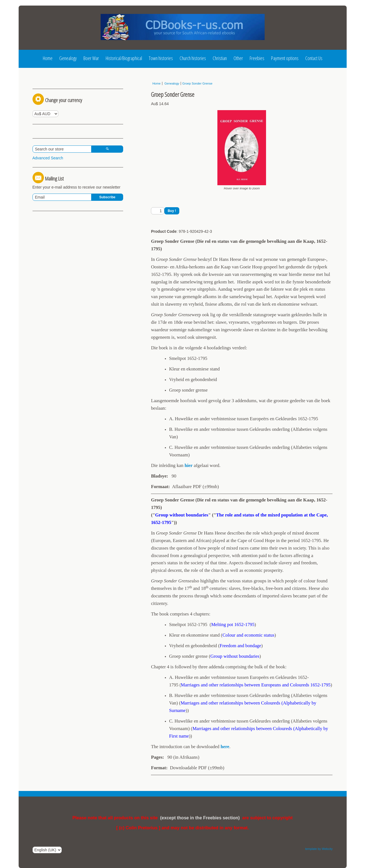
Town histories (161, 58)
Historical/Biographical (124, 58)
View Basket (46, 174)
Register (69, 85)
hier (189, 465)
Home (48, 58)
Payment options (285, 58)
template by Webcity (319, 849)
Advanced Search (48, 207)
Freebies (257, 58)
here (225, 747)
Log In (43, 85)
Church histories (193, 58)
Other (238, 58)
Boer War (91, 58)
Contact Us (314, 58)
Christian (220, 58)
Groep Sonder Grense (197, 83)
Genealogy (68, 58)
